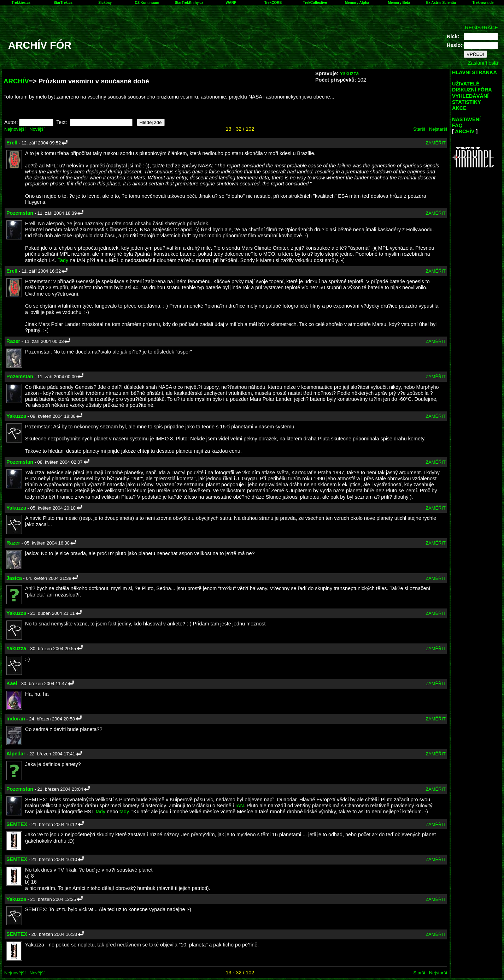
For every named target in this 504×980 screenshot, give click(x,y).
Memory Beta (399, 3)
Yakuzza (349, 73)
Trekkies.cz (21, 3)
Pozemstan (20, 213)
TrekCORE (273, 3)
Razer (13, 341)
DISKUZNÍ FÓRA (472, 90)
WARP (231, 3)
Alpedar (16, 754)
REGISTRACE (481, 28)
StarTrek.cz (63, 3)
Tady (63, 260)
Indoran (16, 719)
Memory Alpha (357, 3)
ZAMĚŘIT (436, 143)
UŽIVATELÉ (466, 84)
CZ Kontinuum (147, 3)
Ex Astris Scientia (441, 3)
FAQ (457, 125)
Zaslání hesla (483, 63)
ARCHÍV (16, 81)
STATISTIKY (467, 102)
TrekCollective (315, 3)
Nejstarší (438, 129)
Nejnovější (15, 129)
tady (101, 812)
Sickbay (105, 3)
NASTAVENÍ (466, 119)
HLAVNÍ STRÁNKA (474, 72)
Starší (419, 129)
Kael (12, 683)
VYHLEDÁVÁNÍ (470, 96)
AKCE (459, 108)
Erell (12, 143)
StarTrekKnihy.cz (189, 3)
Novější (37, 129)
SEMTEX (17, 824)
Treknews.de (483, 3)
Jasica (14, 578)
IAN (240, 806)
